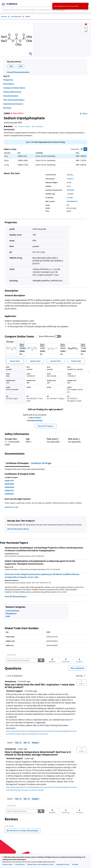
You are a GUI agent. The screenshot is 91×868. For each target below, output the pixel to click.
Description (9, 84)
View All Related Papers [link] (16, 597)
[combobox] (45, 10)
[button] (82, 682)
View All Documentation (18, 72)
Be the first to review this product (24, 831)
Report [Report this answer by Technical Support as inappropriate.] (35, 743)
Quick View (15, 361)
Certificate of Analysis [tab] (17, 463)
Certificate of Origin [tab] (41, 463)
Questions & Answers (13, 104)
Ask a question (77, 668)
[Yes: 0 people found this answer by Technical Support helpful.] (18, 743)
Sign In (28, 142)
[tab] (6, 17)
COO (21, 66)
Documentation (11, 96)
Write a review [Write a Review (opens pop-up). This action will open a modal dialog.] (24, 126)
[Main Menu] (3, 4)
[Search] (86, 10)
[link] (11, 655)
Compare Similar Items (14, 88)
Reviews (7, 108)
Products (4, 17)
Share (84, 113)
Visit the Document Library (18, 529)
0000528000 (9, 484)
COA (11, 66)
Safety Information (12, 92)
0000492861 (9, 494)
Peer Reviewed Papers (14, 100)
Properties (8, 80)
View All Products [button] (45, 426)
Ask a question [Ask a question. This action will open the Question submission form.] (38, 126)
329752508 (70, 190)
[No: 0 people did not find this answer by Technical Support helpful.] (27, 743)
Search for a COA (11, 507)
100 (34, 235)
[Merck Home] (12, 4)
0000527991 (9, 481)
